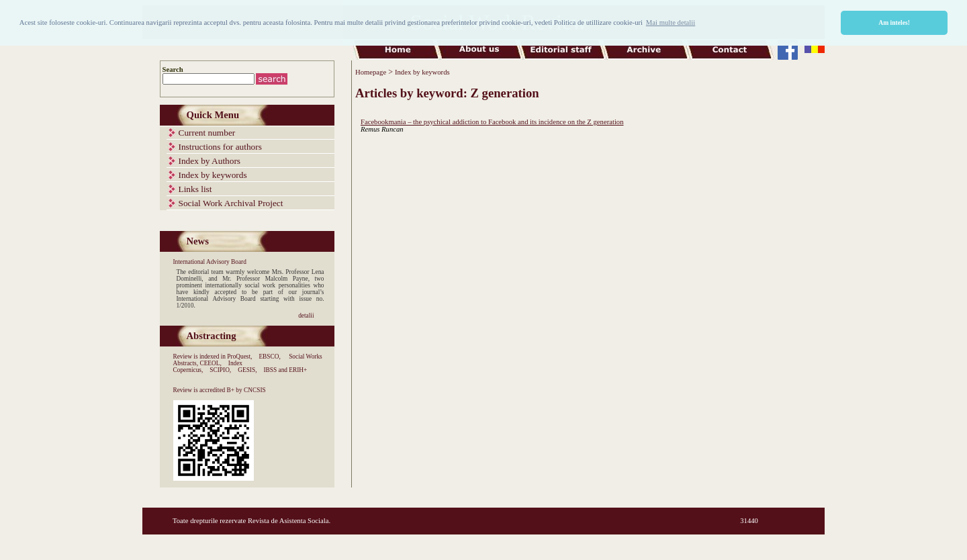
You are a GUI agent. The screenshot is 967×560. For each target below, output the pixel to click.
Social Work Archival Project (231, 203)
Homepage (371, 72)
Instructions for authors (220, 147)
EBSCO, (269, 357)
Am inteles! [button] (894, 22)
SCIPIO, (220, 370)
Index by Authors (210, 161)
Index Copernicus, (208, 367)
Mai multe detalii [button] (671, 22)
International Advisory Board (210, 262)
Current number (207, 133)
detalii (306, 316)
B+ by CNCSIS (246, 390)
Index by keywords (213, 175)
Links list (195, 189)
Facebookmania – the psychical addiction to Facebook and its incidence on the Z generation (492, 122)
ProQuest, (239, 357)
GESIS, (247, 370)
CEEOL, (210, 363)
